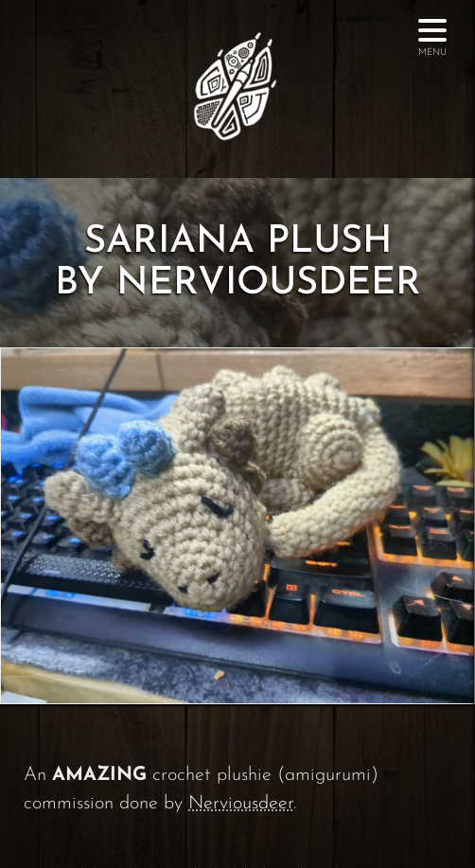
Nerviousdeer (241, 804)
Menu (432, 43)
